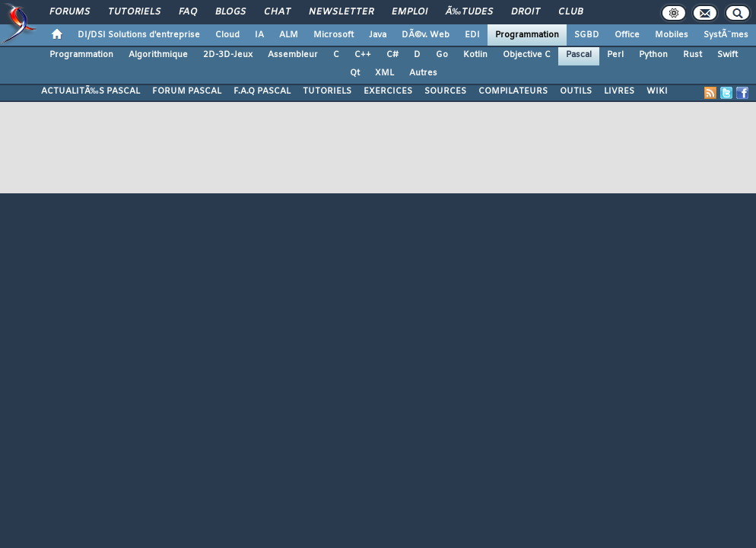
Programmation (527, 35)
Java (378, 35)
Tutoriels (134, 12)
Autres (423, 73)
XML (384, 73)
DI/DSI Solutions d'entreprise (139, 35)
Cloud (227, 35)
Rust (692, 55)
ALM (289, 35)
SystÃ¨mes (726, 35)
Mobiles (672, 35)
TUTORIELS (327, 91)
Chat (277, 12)
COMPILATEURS (513, 91)
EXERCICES (388, 91)
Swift (727, 55)
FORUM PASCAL (187, 91)
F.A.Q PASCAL (262, 91)
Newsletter (341, 12)
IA (259, 35)
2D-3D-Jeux (228, 55)
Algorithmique (158, 55)
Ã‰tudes (469, 12)
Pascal (579, 55)
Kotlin (475, 55)
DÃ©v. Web (426, 35)
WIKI (657, 91)
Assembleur (293, 55)
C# (392, 55)
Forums (70, 12)
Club (570, 12)
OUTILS (576, 91)
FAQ (188, 12)
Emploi (410, 12)
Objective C (527, 55)
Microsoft (334, 35)
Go (442, 55)
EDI (472, 35)
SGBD (587, 35)
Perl (615, 55)
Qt (355, 73)
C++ (363, 55)
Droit (526, 12)
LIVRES (619, 91)
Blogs (230, 12)
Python (653, 55)
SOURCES (445, 91)
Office (627, 35)
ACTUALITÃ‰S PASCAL (91, 91)
